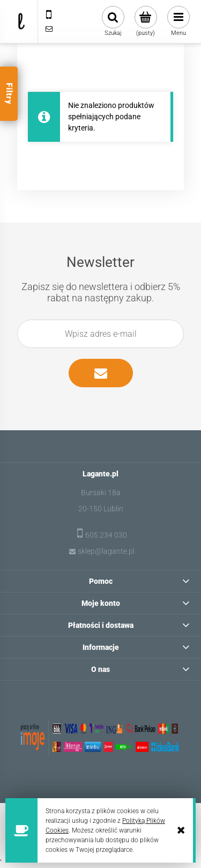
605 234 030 (106, 535)
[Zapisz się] (101, 373)
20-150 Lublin (101, 509)
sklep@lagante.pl (106, 551)
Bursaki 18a (101, 493)
